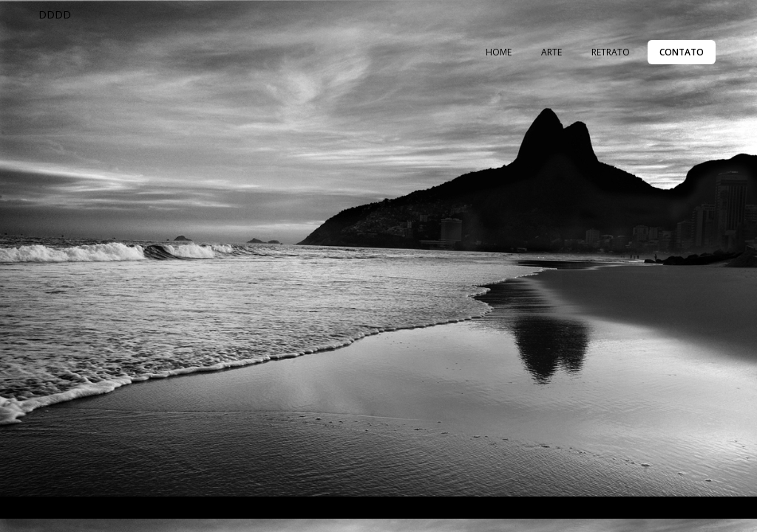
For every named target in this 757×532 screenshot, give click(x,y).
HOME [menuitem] (499, 52)
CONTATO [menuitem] (682, 52)
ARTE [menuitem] (551, 52)
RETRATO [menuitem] (611, 52)
